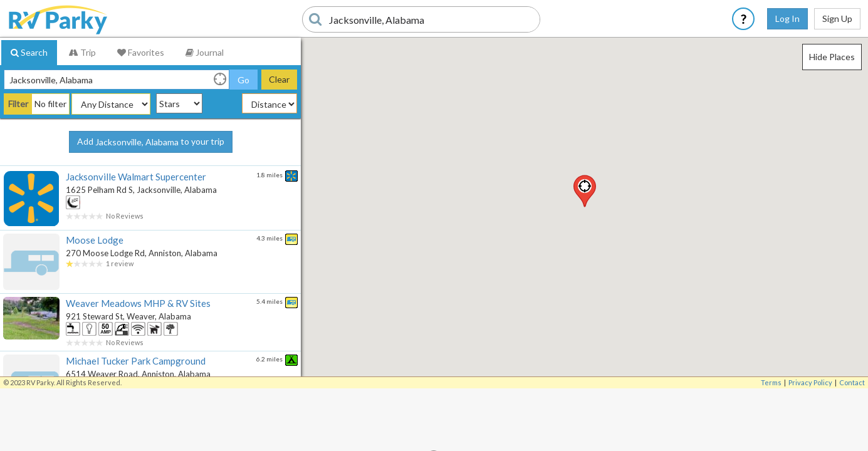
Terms (771, 382)
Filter (18, 104)
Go (243, 80)
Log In (787, 18)
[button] (585, 191)
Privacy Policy (810, 382)
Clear (279, 79)
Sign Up (837, 18)
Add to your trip (151, 142)
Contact (852, 382)
